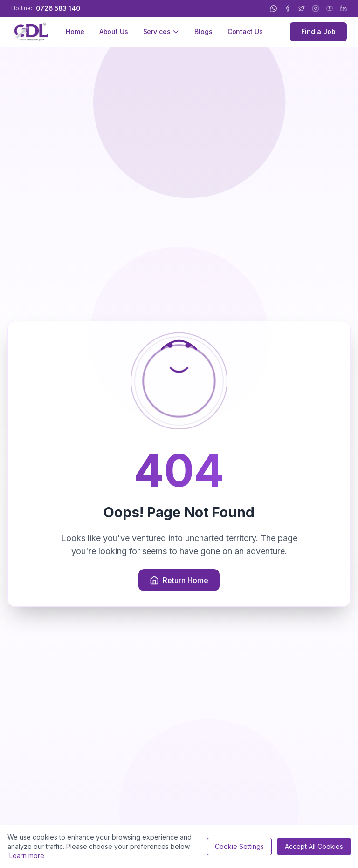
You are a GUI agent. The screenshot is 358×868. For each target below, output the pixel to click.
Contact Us (245, 31)
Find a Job (318, 31)
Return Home (179, 580)
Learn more (27, 856)
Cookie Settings (239, 846)
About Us (114, 31)
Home (75, 31)
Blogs (203, 31)
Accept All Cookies (314, 846)
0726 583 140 (58, 8)
